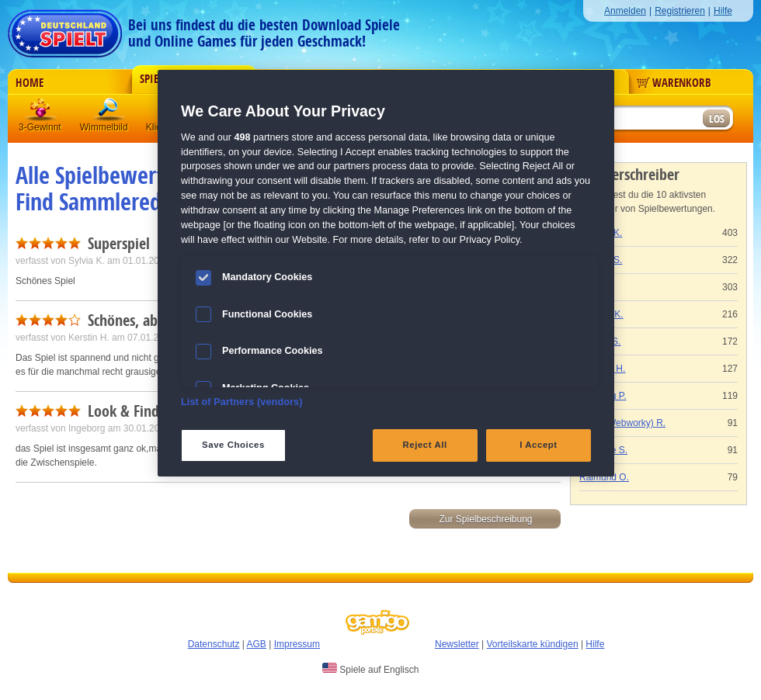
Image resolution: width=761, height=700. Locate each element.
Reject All (425, 445)
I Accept (538, 445)
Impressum (297, 644)
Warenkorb (674, 83)
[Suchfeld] (641, 119)
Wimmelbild (109, 112)
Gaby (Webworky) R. (622, 423)
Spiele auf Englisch (370, 669)
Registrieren (680, 11)
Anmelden (625, 11)
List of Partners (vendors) (242, 402)
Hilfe (723, 11)
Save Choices (233, 445)
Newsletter (457, 644)
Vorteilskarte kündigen (532, 644)
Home (30, 83)
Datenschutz (214, 644)
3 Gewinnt (41, 112)
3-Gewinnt (40, 127)
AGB (257, 644)
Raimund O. (604, 477)
